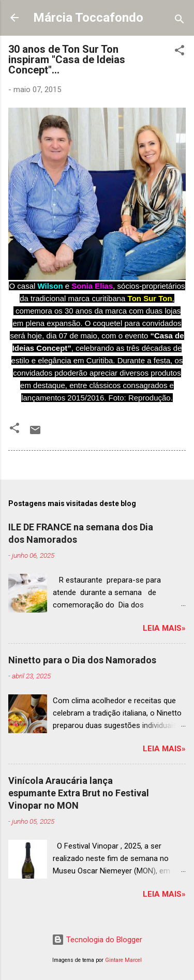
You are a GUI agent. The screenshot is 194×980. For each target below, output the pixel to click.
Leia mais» (164, 628)
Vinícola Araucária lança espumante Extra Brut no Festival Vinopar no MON (79, 793)
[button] (180, 52)
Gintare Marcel (123, 960)
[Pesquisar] (180, 21)
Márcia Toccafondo (88, 18)
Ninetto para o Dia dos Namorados (82, 660)
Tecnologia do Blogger (97, 940)
